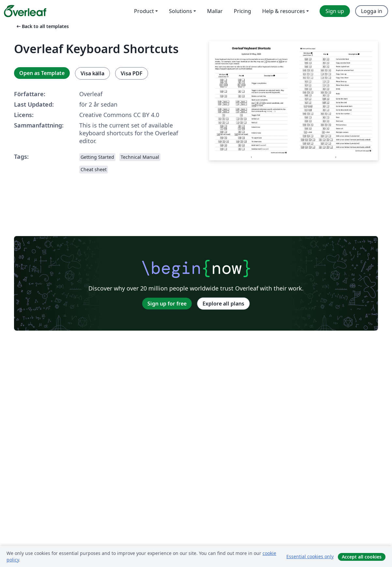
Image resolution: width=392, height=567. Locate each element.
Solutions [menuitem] (181, 11)
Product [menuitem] (144, 11)
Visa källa (92, 73)
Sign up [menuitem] (335, 11)
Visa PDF (132, 73)
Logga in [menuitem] (372, 11)
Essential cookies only (310, 556)
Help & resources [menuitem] (284, 11)
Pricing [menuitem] (242, 11)
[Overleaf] (25, 11)
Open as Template (42, 73)
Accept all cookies (362, 557)
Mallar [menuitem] (215, 11)
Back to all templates (42, 26)
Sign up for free (167, 304)
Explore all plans (223, 304)
